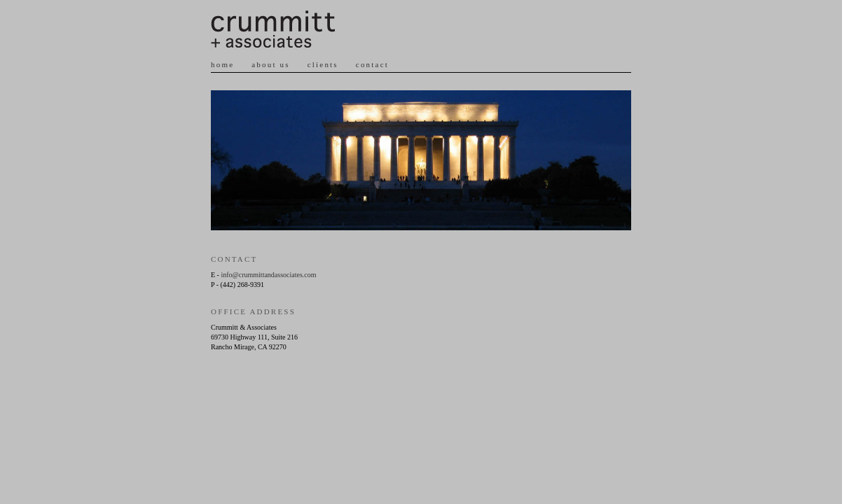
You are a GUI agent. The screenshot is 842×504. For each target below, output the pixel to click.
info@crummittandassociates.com (268, 275)
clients (323, 64)
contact (372, 64)
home (222, 64)
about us (271, 64)
